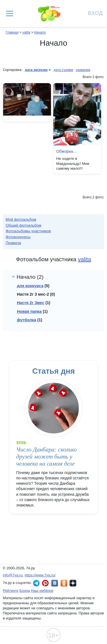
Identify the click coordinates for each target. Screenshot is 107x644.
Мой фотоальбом (21, 219)
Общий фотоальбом (23, 225)
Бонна (25, 591)
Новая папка (29, 311)
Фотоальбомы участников (28, 231)
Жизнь (21, 443)
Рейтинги (11, 591)
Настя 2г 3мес (31, 303)
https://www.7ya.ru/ (40, 575)
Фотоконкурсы (18, 237)
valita (26, 32)
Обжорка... (66, 151)
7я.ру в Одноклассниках (64, 583)
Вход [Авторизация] (95, 13)
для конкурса (30, 286)
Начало (40, 32)
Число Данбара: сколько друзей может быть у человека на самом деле (47, 457)
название (83, 70)
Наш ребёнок (42, 591)
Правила (13, 243)
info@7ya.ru (13, 575)
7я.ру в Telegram (36, 583)
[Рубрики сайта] (10, 14)
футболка (27, 320)
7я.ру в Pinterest (45, 583)
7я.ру (73, 583)
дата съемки (63, 70)
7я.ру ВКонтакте (55, 583)
